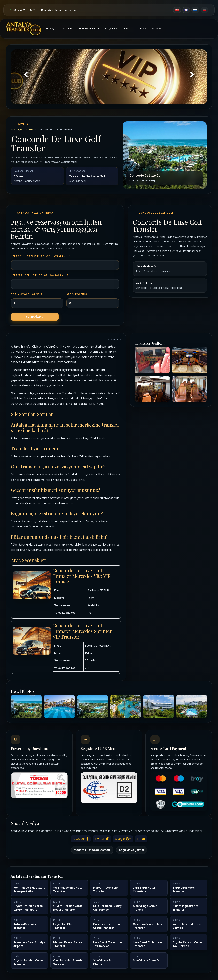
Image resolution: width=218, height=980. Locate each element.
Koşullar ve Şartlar (132, 850)
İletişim (156, 28)
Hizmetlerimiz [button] (89, 28)
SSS (126, 28)
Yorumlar (68, 28)
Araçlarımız (112, 28)
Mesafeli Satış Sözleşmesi (92, 850)
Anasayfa (51, 28)
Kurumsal (140, 28)
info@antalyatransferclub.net (59, 10)
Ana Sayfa (17, 129)
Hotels (30, 129)
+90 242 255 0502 (22, 10)
